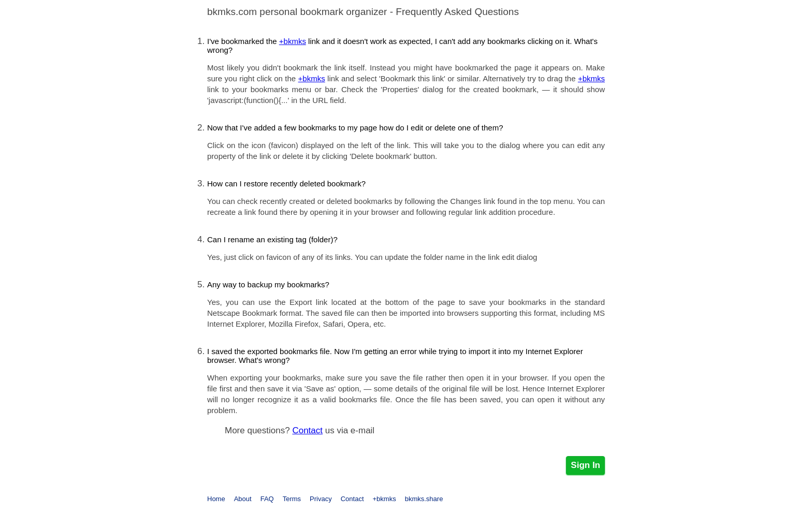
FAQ (267, 499)
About (243, 499)
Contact (307, 430)
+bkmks (293, 41)
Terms (292, 499)
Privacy (321, 499)
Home (216, 499)
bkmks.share (424, 499)
